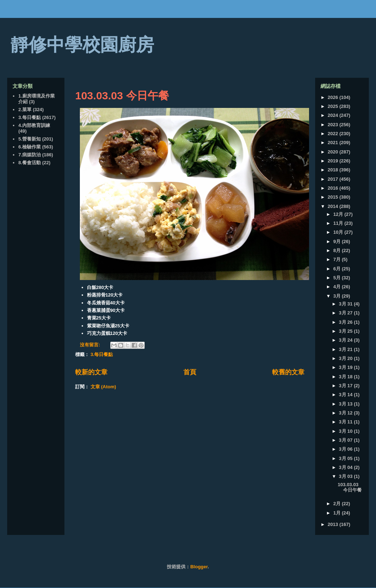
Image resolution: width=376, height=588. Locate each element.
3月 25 (346, 331)
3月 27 (346, 313)
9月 (338, 241)
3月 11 (346, 422)
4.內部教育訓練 (34, 125)
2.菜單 (25, 110)
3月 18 (346, 377)
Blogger (199, 567)
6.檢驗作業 (30, 147)
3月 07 (346, 440)
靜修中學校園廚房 (82, 45)
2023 (334, 125)
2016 (334, 188)
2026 (334, 97)
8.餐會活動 (30, 163)
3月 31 (346, 304)
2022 (334, 134)
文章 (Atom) (103, 387)
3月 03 (346, 476)
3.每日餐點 (102, 354)
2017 (334, 179)
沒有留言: (91, 345)
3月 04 (346, 467)
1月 (338, 513)
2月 (338, 504)
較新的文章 (91, 372)
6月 (338, 269)
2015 (334, 197)
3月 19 (346, 367)
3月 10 (346, 431)
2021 (334, 143)
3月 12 (346, 413)
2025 (334, 106)
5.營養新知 (30, 139)
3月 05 (346, 458)
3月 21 (346, 349)
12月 (339, 214)
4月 (338, 287)
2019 (334, 161)
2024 (334, 115)
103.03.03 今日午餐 (122, 96)
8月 (338, 250)
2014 (334, 206)
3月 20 (346, 358)
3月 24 (346, 340)
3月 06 (346, 449)
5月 (338, 278)
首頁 (190, 372)
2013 (334, 524)
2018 (334, 170)
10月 (339, 232)
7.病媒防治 (30, 155)
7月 (338, 259)
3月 (338, 296)
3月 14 (346, 395)
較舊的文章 (288, 372)
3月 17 (346, 386)
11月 (339, 223)
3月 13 (346, 404)
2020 (334, 152)
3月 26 (346, 322)
